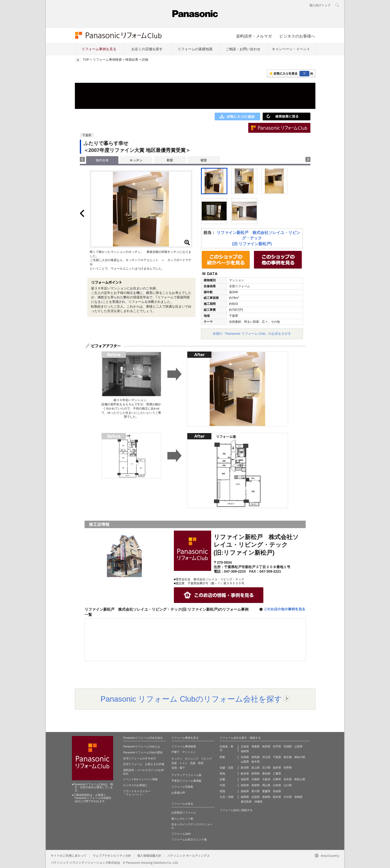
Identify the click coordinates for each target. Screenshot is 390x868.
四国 (222, 791)
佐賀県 (256, 797)
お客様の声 (178, 793)
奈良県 (288, 779)
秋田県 (266, 746)
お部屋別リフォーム (184, 813)
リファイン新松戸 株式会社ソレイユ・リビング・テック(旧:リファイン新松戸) (258, 238)
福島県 (245, 751)
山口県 (288, 785)
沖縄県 (258, 802)
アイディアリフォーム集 (186, 775)
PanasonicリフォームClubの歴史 (143, 752)
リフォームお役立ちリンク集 (189, 839)
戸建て (175, 752)
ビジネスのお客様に (135, 785)
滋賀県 (245, 779)
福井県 (277, 768)
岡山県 (266, 785)
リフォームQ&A (181, 834)
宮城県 (288, 746)
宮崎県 (298, 797)
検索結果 (132, 60)
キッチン (136, 160)
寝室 (204, 160)
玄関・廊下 (178, 768)
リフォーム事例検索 (107, 60)
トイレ (183, 763)
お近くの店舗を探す (147, 49)
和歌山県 (300, 779)
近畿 (222, 779)
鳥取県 (245, 785)
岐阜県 (245, 774)
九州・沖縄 (226, 797)
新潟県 (245, 768)
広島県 (277, 785)
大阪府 (266, 779)
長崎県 (266, 797)
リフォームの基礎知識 (195, 49)
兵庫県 (277, 779)
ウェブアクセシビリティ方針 (112, 855)
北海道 (245, 746)
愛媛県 (266, 791)
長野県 (288, 768)
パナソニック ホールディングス (189, 855)
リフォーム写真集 (182, 787)
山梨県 (245, 762)
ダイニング (192, 759)
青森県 (256, 746)
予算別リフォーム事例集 (186, 781)
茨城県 (245, 757)
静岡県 (256, 774)
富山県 (256, 768)
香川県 (256, 791)
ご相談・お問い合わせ (243, 49)
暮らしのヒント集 (182, 819)
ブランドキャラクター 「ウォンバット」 (137, 793)
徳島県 (245, 791)
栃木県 (256, 762)
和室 (170, 160)
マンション (189, 752)
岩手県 (277, 746)
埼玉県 (266, 757)
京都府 (256, 779)
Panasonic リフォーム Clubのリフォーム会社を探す (191, 699)
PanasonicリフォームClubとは (142, 746)
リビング (206, 759)
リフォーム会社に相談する (236, 810)
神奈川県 (300, 757)
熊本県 (277, 797)
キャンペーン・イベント (291, 49)
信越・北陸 (226, 768)
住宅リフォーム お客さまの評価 (144, 764)
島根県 (256, 785)
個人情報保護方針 (149, 855)
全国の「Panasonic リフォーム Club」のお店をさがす (252, 334)
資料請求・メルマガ (254, 36)
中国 (222, 785)
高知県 (277, 791)
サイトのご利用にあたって (69, 855)
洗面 (193, 763)
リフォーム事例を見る (99, 49)
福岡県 (245, 797)
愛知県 (266, 774)
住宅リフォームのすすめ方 (140, 758)
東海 (222, 774)
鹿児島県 (246, 802)
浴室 (174, 763)
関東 (222, 757)
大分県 (288, 797)
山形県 (298, 746)
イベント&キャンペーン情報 (140, 779)
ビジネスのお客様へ (297, 36)
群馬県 (256, 757)
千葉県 (277, 757)
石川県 (266, 768)
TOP (86, 60)
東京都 (288, 757)
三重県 (277, 774)
